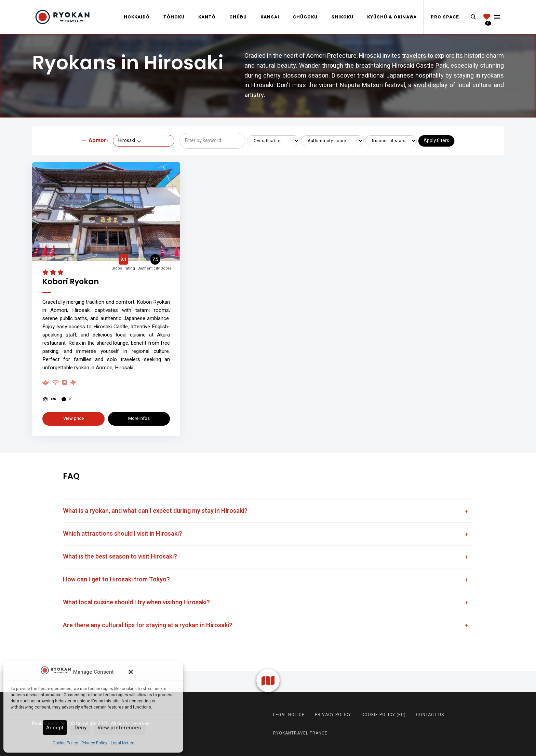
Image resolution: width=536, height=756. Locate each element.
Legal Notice (123, 743)
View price (73, 418)
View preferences (119, 728)
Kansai (270, 17)
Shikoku (342, 17)
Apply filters (436, 141)
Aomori (95, 141)
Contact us (430, 715)
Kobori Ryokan (71, 282)
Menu (497, 17)
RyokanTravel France (300, 733)
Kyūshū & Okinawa (392, 17)
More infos (139, 418)
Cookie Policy (65, 743)
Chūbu (238, 17)
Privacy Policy (94, 743)
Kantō (207, 17)
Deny (81, 728)
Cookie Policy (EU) (384, 715)
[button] (131, 672)
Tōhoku (174, 17)
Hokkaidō (137, 17)
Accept (55, 728)
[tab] (268, 511)
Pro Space (445, 17)
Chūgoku (305, 17)
